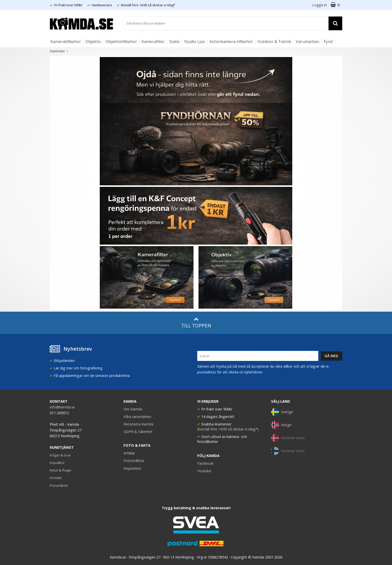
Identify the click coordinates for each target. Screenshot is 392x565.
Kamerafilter (153, 42)
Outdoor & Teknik (274, 42)
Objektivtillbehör (121, 42)
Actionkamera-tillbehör (231, 42)
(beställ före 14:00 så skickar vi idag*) (228, 429)
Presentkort (59, 485)
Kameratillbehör (66, 42)
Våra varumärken (137, 417)
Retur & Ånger (61, 470)
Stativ (174, 42)
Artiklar (129, 453)
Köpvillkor (57, 463)
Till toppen (196, 323)
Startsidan (57, 51)
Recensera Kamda (138, 424)
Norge (281, 425)
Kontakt (56, 478)
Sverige (282, 412)
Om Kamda (133, 409)
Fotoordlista (134, 461)
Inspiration (132, 468)
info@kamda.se (62, 407)
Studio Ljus (195, 42)
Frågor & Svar (60, 455)
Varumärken (307, 42)
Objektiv (93, 42)
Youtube (204, 471)
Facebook (205, 463)
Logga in (319, 5)
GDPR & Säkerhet (138, 432)
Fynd (328, 42)
